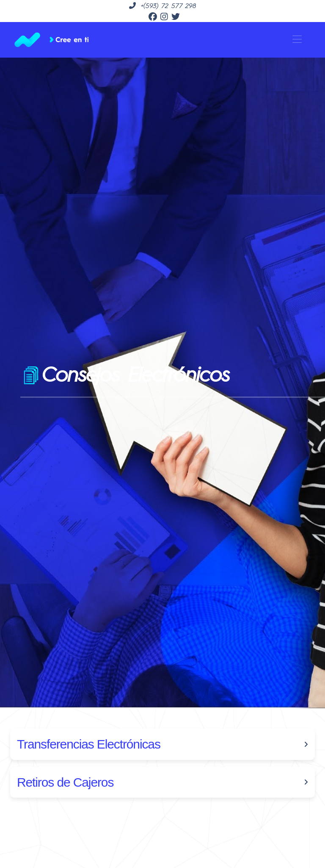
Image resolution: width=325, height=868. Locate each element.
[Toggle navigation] (297, 40)
